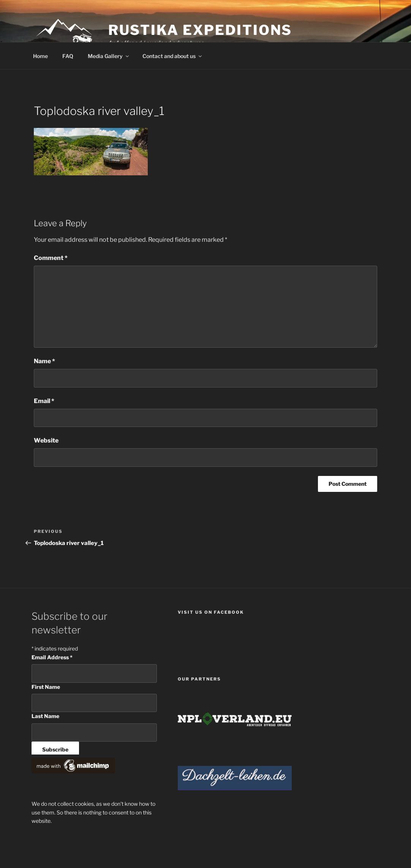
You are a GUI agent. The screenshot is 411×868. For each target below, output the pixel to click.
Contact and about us (173, 56)
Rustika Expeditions (200, 30)
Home (40, 56)
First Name (46, 687)
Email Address (52, 657)
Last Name (45, 716)
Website (46, 440)
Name (44, 361)
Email (44, 401)
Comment (51, 258)
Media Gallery (109, 56)
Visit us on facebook (211, 612)
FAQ (68, 56)
